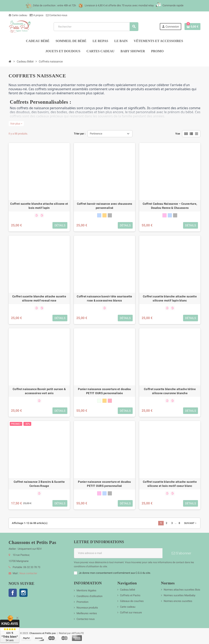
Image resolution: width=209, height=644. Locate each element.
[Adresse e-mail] (118, 553)
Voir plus (16, 124)
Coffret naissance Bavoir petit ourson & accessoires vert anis (39, 391)
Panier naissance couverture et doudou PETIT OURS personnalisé (104, 484)
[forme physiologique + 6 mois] (42, 215)
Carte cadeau (18, 15)
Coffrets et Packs (130, 595)
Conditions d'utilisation (89, 596)
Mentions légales (86, 590)
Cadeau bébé (128, 590)
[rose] (165, 215)
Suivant (191, 523)
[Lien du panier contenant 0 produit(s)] (192, 27)
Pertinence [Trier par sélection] (96, 134)
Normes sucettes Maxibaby (180, 595)
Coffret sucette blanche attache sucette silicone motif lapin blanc (170, 298)
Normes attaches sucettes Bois (182, 590)
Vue (178, 134)
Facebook (13, 593)
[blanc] (99, 401)
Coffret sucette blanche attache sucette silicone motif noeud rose (39, 298)
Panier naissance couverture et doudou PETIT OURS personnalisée (104, 391)
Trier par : (80, 134)
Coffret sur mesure (131, 612)
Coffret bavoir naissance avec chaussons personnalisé (105, 206)
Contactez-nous (57, 15)
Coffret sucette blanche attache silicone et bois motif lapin (39, 206)
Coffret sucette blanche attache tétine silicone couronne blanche (170, 391)
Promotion (82, 602)
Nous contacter (28, 573)
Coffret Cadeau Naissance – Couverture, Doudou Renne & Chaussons (170, 206)
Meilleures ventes (87, 613)
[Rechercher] (96, 27)
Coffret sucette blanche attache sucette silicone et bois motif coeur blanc (170, 484)
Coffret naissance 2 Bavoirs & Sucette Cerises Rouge (39, 484)
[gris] (110, 215)
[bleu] (99, 215)
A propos (37, 15)
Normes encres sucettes (178, 601)
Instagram (23, 593)
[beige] (104, 215)
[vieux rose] (110, 401)
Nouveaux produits (87, 608)
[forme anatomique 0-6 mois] (37, 215)
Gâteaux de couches (132, 601)
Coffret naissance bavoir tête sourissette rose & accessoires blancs (104, 298)
